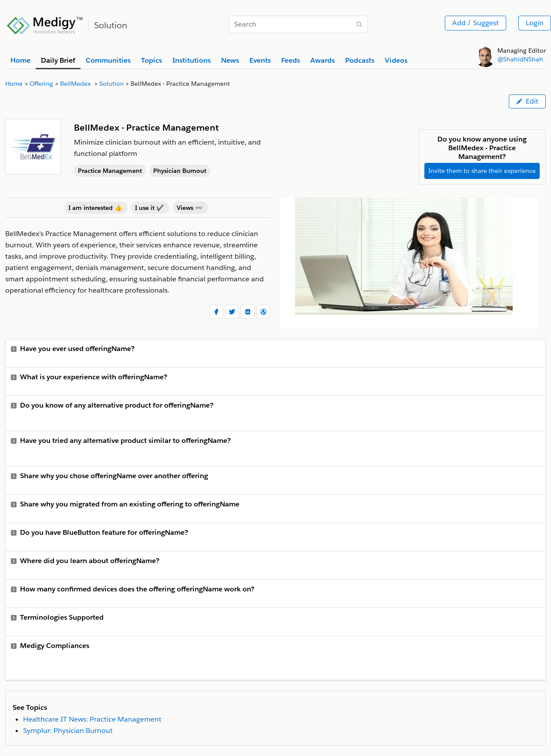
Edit (527, 101)
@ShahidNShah (520, 59)
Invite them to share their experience (482, 171)
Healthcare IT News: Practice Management (92, 719)
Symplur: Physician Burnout (68, 731)
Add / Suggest (475, 23)
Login (535, 23)
